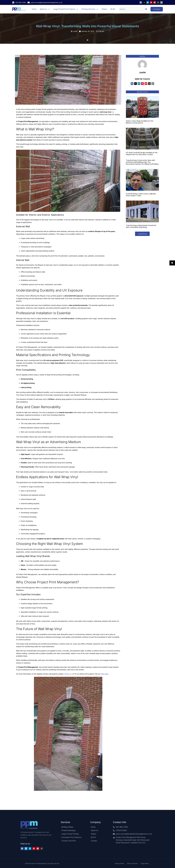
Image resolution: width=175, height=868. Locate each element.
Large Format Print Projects (66, 9)
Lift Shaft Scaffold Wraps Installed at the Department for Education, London (142, 154)
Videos (104, 9)
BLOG (113, 9)
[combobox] (132, 9)
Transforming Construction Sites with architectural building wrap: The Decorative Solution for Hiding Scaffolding (142, 162)
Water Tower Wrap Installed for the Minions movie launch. (140, 122)
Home (34, 9)
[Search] (147, 9)
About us (45, 9)
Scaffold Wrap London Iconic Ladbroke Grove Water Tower (141, 195)
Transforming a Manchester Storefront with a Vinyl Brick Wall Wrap (141, 226)
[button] (142, 234)
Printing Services (90, 9)
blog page (104, 674)
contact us (68, 674)
